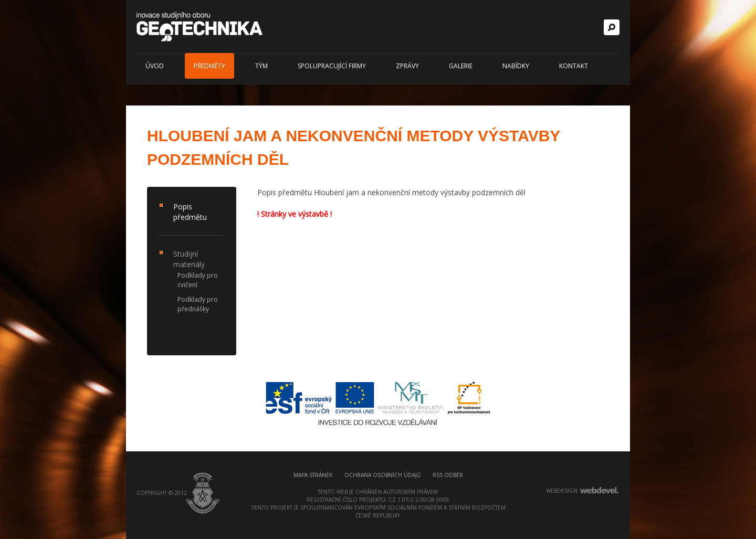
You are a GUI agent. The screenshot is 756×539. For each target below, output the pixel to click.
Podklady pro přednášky (198, 304)
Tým (261, 66)
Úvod (155, 66)
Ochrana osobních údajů (382, 475)
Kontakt (574, 66)
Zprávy (407, 66)
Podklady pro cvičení (198, 280)
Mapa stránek (313, 475)
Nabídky (516, 66)
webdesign (562, 491)
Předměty (209, 66)
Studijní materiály (189, 259)
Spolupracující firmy (332, 66)
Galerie (461, 66)
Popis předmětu (190, 212)
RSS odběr (448, 475)
